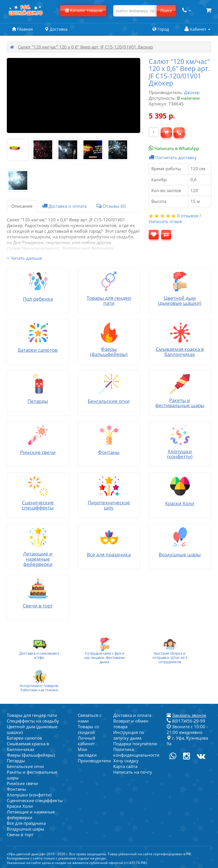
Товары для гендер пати (32, 715)
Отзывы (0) (111, 206)
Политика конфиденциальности (136, 752)
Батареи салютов (24, 738)
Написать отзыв (165, 221)
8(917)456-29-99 (186, 721)
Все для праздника (26, 823)
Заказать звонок (189, 715)
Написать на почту (133, 772)
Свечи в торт (20, 834)
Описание (22, 206)
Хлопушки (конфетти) (29, 795)
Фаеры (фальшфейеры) (31, 755)
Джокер (192, 92)
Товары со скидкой (88, 729)
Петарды (16, 761)
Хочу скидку (126, 761)
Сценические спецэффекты (35, 800)
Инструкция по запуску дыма (129, 735)
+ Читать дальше (24, 258)
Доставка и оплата (64, 206)
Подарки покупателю (135, 744)
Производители (94, 761)
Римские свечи (22, 783)
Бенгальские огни (25, 766)
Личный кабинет (87, 741)
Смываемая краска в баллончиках (28, 746)
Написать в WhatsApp (174, 148)
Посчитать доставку (173, 157)
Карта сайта (125, 766)
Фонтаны (16, 789)
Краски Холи (20, 806)
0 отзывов (188, 216)
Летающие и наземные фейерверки (31, 815)
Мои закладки (87, 752)
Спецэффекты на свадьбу (33, 721)
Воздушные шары (26, 829)
